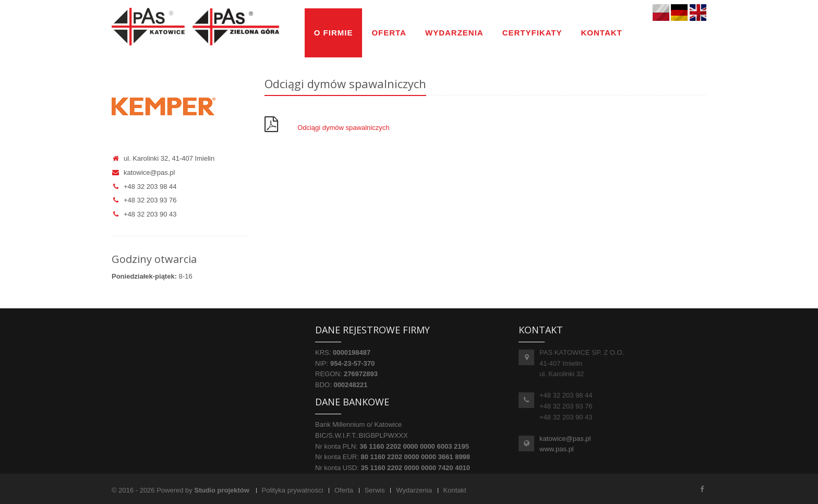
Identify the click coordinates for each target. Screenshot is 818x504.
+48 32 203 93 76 (144, 200)
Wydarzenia (454, 33)
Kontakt (602, 33)
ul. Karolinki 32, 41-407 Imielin (163, 158)
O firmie (334, 33)
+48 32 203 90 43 (144, 214)
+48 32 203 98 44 (144, 187)
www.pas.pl (557, 449)
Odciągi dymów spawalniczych (343, 128)
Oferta (389, 33)
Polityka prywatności (293, 490)
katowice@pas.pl (143, 172)
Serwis (375, 490)
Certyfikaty (532, 33)
